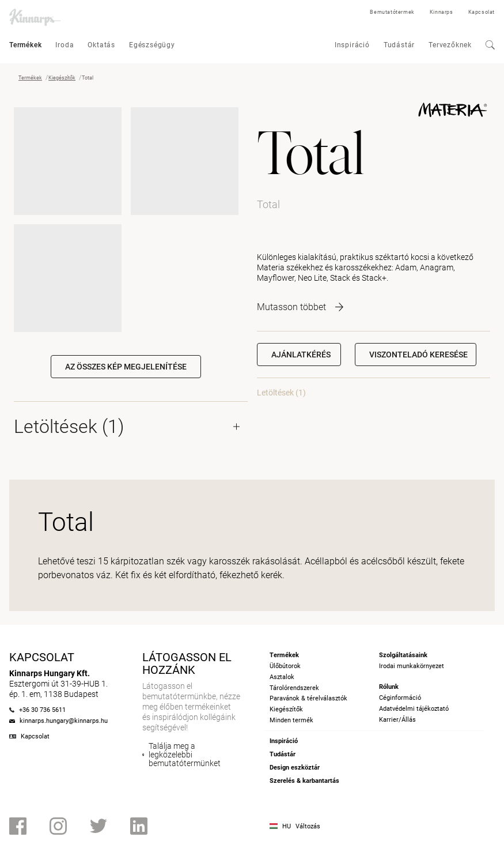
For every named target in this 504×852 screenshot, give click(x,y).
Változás (308, 826)
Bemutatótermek (392, 12)
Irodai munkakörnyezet (412, 666)
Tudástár (399, 45)
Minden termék (291, 720)
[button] (416, 355)
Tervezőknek (450, 45)
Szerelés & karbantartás (304, 781)
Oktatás (101, 45)
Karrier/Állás (397, 720)
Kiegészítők (62, 78)
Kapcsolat (482, 12)
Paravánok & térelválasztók (308, 698)
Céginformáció (400, 698)
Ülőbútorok (285, 666)
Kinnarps (442, 12)
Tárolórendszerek (294, 688)
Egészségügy (152, 45)
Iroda (65, 45)
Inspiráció (352, 45)
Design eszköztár (295, 768)
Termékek (25, 45)
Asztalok (282, 677)
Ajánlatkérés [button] (301, 355)
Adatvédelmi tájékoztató (414, 709)
